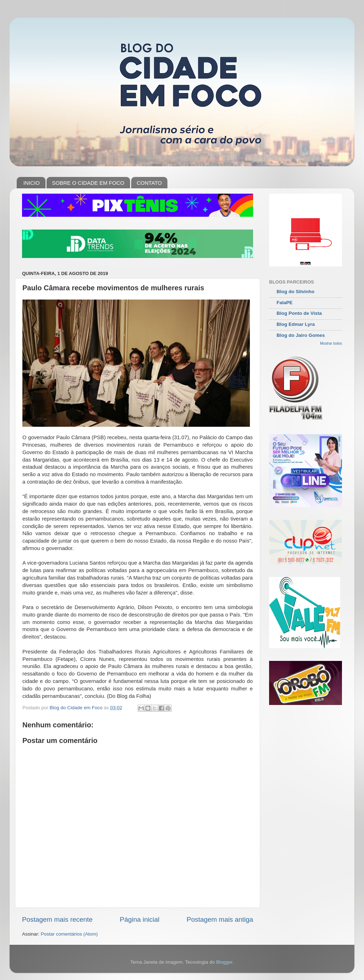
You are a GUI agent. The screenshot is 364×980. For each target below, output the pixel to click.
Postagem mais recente (57, 919)
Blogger (224, 962)
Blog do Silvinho (296, 292)
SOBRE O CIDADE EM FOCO (88, 183)
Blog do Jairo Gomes (301, 335)
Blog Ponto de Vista (299, 313)
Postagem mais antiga (220, 919)
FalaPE (285, 303)
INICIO (32, 183)
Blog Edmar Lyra (296, 324)
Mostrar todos (331, 343)
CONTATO (149, 183)
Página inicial (140, 919)
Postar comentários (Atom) (69, 934)
